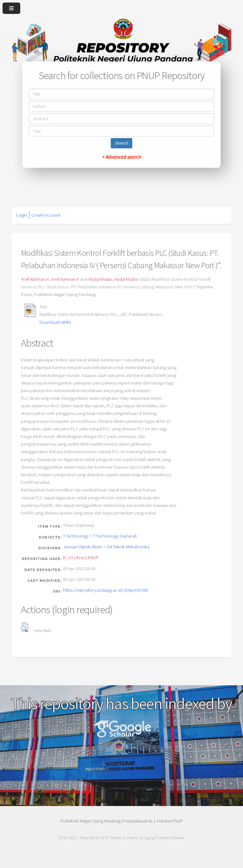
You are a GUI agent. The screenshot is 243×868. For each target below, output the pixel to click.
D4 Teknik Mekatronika (128, 547)
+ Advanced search (121, 157)
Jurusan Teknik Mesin (83, 547)
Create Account (46, 215)
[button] (25, 627)
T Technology (76, 536)
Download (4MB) (55, 322)
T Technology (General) (115, 536)
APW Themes (112, 838)
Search (121, 143)
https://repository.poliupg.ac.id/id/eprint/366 (105, 590)
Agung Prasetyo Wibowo (164, 838)
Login (22, 215)
